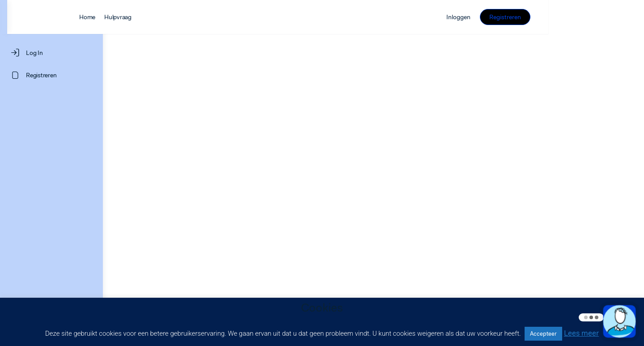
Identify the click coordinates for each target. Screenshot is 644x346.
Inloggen (554, 17)
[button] (619, 321)
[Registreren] (51, 75)
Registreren (601, 17)
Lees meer (581, 333)
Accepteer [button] (543, 334)
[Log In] (51, 53)
